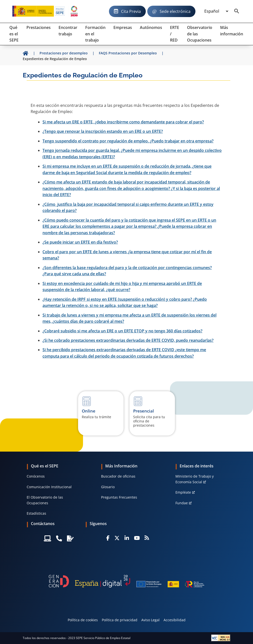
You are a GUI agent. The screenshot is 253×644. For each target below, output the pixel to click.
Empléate (183, 492)
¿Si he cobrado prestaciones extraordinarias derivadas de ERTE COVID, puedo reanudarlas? (128, 340)
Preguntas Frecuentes (119, 497)
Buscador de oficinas (118, 476)
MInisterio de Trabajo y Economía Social (195, 479)
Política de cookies (83, 620)
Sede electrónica (175, 11)
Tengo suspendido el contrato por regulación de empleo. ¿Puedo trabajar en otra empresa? (128, 141)
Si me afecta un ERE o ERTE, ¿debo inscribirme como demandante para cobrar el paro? (123, 122)
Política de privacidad (120, 620)
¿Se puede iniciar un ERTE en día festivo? (80, 242)
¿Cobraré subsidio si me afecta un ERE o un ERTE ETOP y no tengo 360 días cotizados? (122, 331)
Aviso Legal (150, 620)
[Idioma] (216, 11)
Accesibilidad (175, 620)
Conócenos (36, 476)
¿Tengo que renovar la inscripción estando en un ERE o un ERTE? (103, 131)
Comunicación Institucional (49, 487)
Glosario (108, 487)
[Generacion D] (126, 581)
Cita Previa (131, 11)
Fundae (182, 503)
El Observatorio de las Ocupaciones (45, 500)
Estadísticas (36, 513)
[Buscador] (237, 11)
